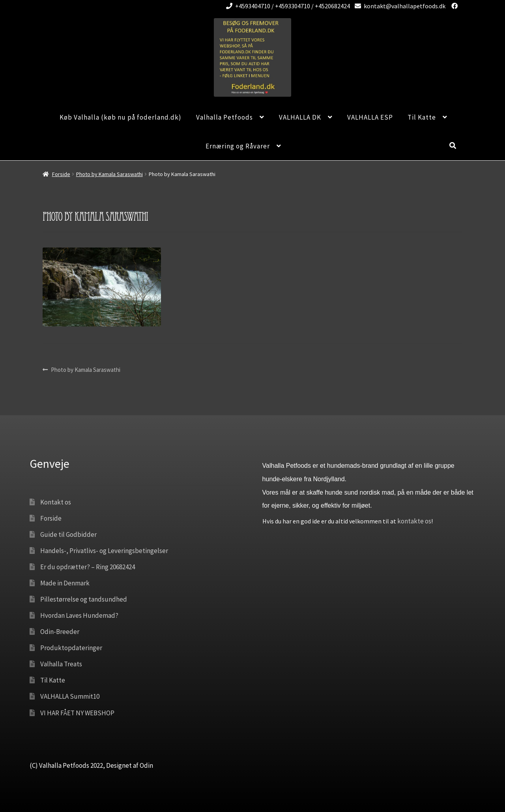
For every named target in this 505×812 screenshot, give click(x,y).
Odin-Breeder (60, 632)
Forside (61, 174)
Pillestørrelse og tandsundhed (84, 599)
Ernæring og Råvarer (238, 146)
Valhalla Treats (61, 664)
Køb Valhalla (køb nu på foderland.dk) (121, 117)
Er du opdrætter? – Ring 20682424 (88, 567)
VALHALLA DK (300, 117)
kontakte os (414, 521)
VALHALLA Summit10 (70, 696)
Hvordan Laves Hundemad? (79, 615)
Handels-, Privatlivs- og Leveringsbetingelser (104, 551)
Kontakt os (56, 502)
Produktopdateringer (71, 648)
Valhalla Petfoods (224, 117)
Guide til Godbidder (68, 534)
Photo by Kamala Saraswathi (109, 174)
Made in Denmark (65, 583)
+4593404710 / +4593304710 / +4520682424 (287, 6)
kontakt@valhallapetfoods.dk (399, 6)
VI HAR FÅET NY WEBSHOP (77, 713)
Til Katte (422, 117)
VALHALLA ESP (370, 117)
